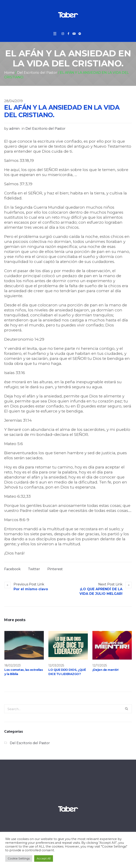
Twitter (34, 569)
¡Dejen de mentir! (105, 670)
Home (9, 73)
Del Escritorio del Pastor (37, 73)
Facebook (12, 569)
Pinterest (55, 569)
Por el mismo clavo (31, 589)
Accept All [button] (44, 858)
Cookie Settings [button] (19, 858)
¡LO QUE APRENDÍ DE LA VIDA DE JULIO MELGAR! (101, 591)
